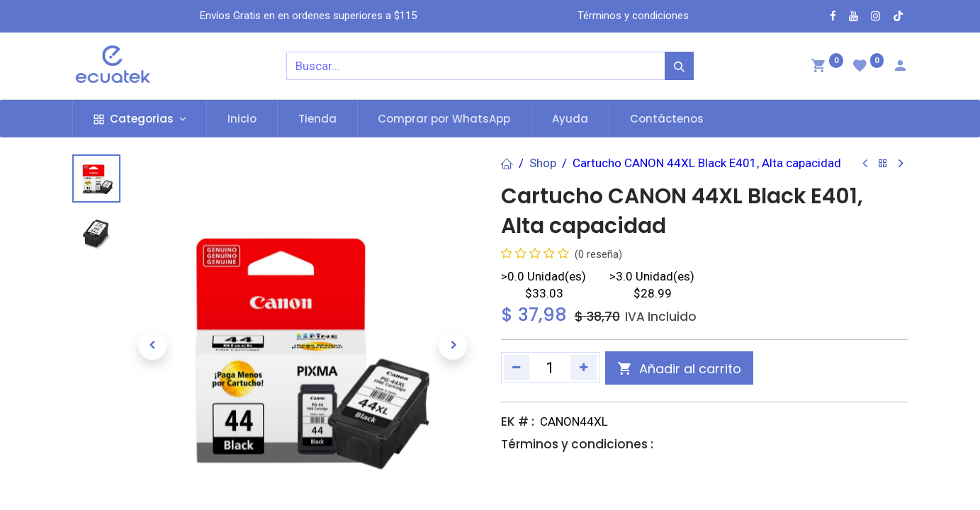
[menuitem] (242, 119)
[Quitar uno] (517, 368)
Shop (543, 163)
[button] (153, 346)
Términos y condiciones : (577, 444)
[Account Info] (900, 67)
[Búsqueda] (679, 66)
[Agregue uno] (584, 368)
